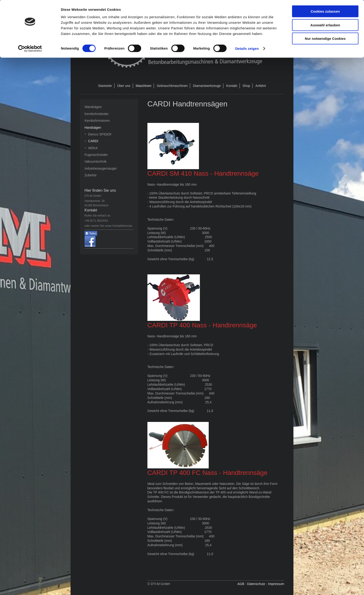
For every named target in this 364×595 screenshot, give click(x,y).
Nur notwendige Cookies (325, 39)
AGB (241, 584)
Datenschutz (256, 584)
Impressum (276, 584)
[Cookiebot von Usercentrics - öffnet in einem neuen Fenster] (30, 49)
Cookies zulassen (325, 12)
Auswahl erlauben (325, 25)
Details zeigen (247, 49)
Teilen (91, 233)
